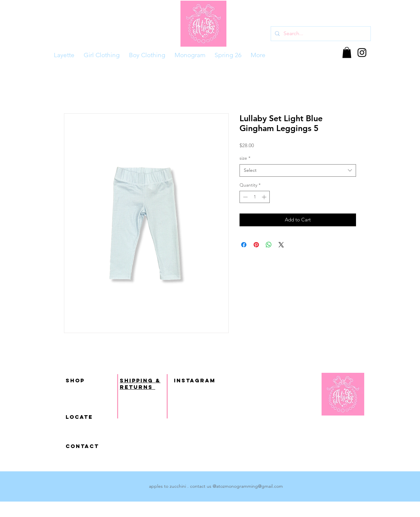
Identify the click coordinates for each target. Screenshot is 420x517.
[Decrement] (245, 197)
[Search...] (320, 34)
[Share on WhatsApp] (269, 245)
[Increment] (265, 197)
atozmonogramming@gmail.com (250, 486)
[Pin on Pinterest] (256, 245)
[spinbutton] (255, 197)
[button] (347, 52)
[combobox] (298, 170)
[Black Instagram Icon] (362, 53)
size (245, 158)
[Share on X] (281, 245)
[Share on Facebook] (244, 245)
